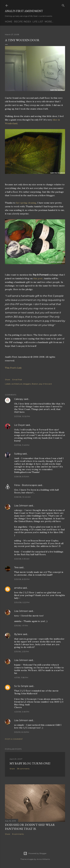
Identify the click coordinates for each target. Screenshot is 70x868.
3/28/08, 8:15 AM (22, 477)
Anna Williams (43, 859)
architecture (17, 384)
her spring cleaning (26, 203)
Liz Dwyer (20, 425)
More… (49, 22)
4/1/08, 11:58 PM (21, 677)
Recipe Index (22, 22)
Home (9, 22)
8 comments (18, 834)
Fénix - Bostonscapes (26, 485)
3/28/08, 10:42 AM (22, 497)
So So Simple (21, 686)
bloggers (27, 384)
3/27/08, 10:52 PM (22, 416)
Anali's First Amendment (24, 11)
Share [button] (7, 380)
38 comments (23, 769)
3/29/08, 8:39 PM (22, 579)
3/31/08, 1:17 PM (21, 626)
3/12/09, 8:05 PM (22, 732)
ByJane (18, 634)
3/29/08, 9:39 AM (22, 559)
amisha (18, 588)
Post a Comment (14, 739)
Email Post (17, 380)
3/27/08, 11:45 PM (22, 445)
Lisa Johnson (21, 506)
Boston (35, 384)
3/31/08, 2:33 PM (22, 651)
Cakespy (19, 399)
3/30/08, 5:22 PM (22, 602)
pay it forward (45, 384)
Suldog (18, 454)
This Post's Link (13, 368)
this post (38, 278)
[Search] (63, 5)
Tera (16, 567)
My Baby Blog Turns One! (30, 763)
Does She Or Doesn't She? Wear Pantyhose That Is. (30, 827)
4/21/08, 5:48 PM (22, 712)
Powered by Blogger (35, 853)
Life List (38, 22)
